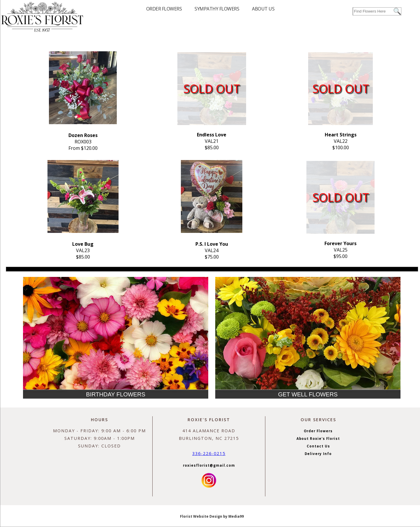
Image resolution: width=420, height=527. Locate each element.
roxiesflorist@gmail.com (209, 465)
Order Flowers (318, 431)
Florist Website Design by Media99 (212, 516)
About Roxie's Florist (318, 439)
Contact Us (318, 446)
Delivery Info (318, 454)
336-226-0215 (209, 453)
